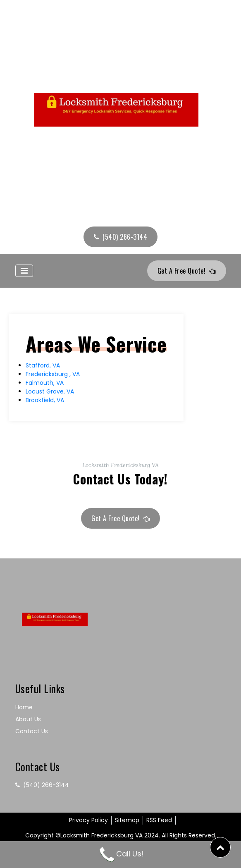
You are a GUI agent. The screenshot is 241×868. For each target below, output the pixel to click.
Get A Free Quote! (187, 271)
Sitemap (127, 820)
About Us (28, 719)
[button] (220, 847)
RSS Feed (159, 820)
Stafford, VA (43, 365)
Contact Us (32, 731)
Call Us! (121, 854)
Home (24, 707)
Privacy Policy (88, 820)
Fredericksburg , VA (53, 374)
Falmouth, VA (45, 383)
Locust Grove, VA (50, 391)
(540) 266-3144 (121, 237)
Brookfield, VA (45, 400)
